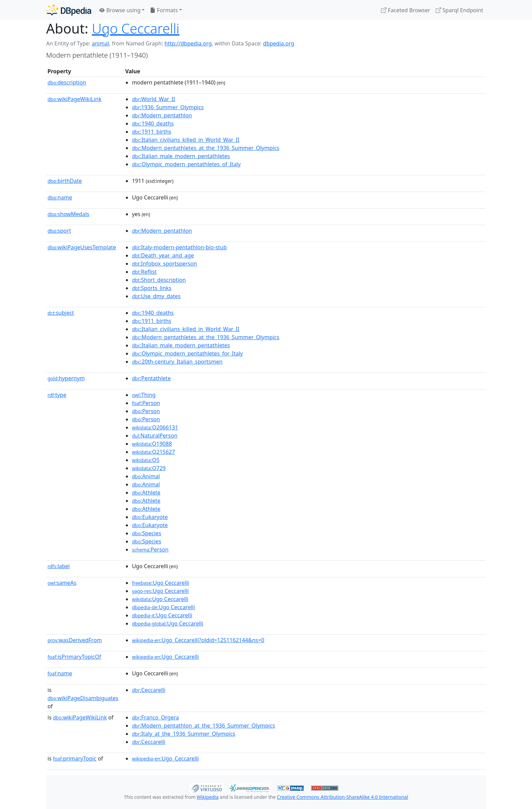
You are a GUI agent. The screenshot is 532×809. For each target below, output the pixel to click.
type (57, 395)
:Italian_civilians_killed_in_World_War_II (186, 140)
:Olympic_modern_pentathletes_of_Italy (186, 164)
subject (61, 313)
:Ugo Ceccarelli (160, 583)
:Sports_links (152, 288)
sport (59, 231)
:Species (147, 533)
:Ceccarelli (149, 690)
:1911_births (152, 132)
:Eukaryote (150, 517)
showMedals (68, 214)
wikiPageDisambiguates (83, 698)
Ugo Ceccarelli (136, 28)
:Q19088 (152, 444)
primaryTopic (75, 758)
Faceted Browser (406, 10)
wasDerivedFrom (75, 640)
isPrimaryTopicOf (74, 657)
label (59, 566)
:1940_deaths (153, 123)
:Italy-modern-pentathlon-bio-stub (179, 247)
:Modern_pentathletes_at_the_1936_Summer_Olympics (206, 148)
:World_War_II (154, 99)
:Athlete (146, 493)
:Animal (146, 476)
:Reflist (144, 272)
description (67, 82)
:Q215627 (154, 452)
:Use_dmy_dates (156, 296)
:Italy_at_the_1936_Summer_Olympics (184, 734)
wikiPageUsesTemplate (82, 247)
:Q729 (149, 468)
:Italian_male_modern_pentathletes (181, 156)
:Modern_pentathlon (162, 115)
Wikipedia (208, 797)
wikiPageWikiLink (74, 99)
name (60, 197)
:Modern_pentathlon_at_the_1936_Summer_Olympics (204, 726)
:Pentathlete (151, 378)
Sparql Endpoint (459, 10)
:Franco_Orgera (155, 717)
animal (100, 43)
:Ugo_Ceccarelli (165, 657)
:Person (146, 403)
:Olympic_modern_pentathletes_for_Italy (187, 353)
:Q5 (146, 460)
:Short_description (159, 280)
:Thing (144, 395)
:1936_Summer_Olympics (168, 107)
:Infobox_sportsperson (165, 264)
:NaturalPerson (155, 436)
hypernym (66, 378)
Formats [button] (164, 10)
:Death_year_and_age (163, 255)
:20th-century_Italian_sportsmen (177, 362)
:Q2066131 (155, 427)
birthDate (65, 181)
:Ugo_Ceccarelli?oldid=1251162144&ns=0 (198, 640)
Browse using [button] (120, 10)
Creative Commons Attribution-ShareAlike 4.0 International (342, 797)
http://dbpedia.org (188, 43)
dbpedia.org (279, 43)
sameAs (62, 583)
